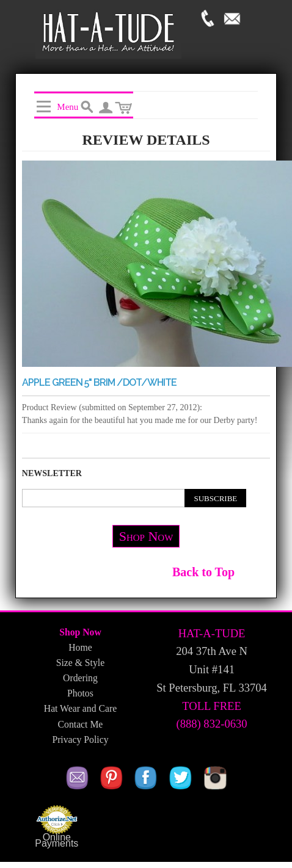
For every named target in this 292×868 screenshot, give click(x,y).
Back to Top (203, 572)
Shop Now (146, 536)
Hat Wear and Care (80, 708)
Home (80, 647)
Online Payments (57, 841)
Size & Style (80, 663)
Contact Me (81, 724)
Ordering (80, 678)
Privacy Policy (80, 740)
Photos (80, 693)
